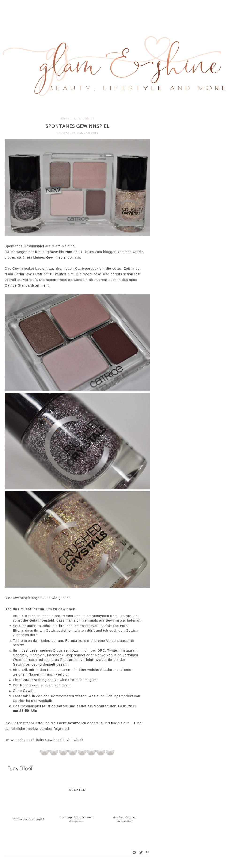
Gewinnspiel (72, 118)
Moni (89, 118)
